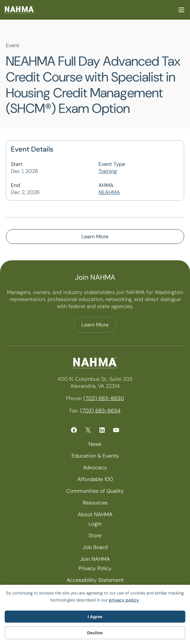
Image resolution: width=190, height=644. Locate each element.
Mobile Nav (181, 10)
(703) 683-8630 (104, 398)
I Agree (95, 617)
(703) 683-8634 (100, 411)
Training (108, 171)
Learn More (95, 237)
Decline (95, 633)
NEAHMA (109, 192)
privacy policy (124, 600)
